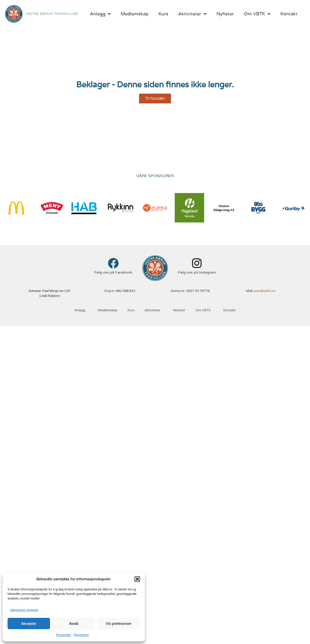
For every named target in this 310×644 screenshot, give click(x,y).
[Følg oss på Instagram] (197, 263)
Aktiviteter (192, 14)
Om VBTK (257, 14)
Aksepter (29, 624)
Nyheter (225, 14)
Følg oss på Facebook (113, 272)
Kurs (163, 14)
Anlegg (100, 14)
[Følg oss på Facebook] (113, 263)
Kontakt (289, 14)
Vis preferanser (119, 624)
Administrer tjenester (24, 610)
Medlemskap (135, 14)
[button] (137, 579)
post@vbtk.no (265, 291)
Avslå (74, 624)
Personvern (64, 635)
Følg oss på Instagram (197, 272)
